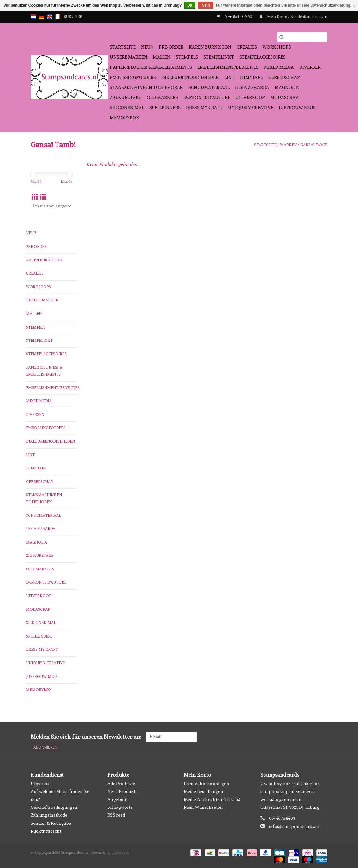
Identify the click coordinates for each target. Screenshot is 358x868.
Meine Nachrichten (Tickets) (212, 799)
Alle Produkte (121, 784)
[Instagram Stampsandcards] (322, 737)
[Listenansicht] (43, 197)
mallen (162, 57)
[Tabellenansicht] (35, 197)
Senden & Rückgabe (51, 823)
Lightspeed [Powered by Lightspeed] (120, 853)
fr (58, 17)
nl (33, 17)
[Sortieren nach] (51, 206)
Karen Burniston (210, 47)
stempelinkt (219, 57)
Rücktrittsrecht (46, 831)
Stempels (187, 57)
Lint (230, 77)
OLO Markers (162, 97)
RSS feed (116, 815)
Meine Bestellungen (203, 791)
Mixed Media (279, 67)
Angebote (117, 799)
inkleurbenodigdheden (190, 77)
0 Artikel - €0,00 (235, 17)
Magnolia (287, 87)
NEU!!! (147, 47)
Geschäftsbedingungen (54, 807)
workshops (277, 47)
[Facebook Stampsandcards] (311, 737)
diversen (310, 67)
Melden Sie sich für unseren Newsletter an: (86, 737)
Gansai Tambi (314, 145)
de (41, 17)
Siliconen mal (127, 108)
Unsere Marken (129, 57)
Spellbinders (165, 108)
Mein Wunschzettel (203, 807)
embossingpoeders (133, 77)
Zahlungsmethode (49, 815)
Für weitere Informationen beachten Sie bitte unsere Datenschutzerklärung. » (285, 5)
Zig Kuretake (126, 97)
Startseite (123, 47)
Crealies (247, 47)
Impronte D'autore (207, 97)
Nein (206, 5)
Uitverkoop (250, 97)
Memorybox (125, 118)
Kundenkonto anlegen (206, 784)
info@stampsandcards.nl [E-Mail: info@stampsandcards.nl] (294, 826)
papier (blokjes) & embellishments (151, 67)
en (50, 17)
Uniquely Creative (251, 108)
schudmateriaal (209, 87)
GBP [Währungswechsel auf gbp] (78, 17)
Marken (288, 145)
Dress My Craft (204, 108)
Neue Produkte (122, 791)
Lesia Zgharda (252, 87)
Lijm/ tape (251, 77)
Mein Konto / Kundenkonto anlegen (293, 17)
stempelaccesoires (263, 57)
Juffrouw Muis (297, 108)
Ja (190, 5)
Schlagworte (120, 807)
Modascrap (284, 97)
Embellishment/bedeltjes (228, 67)
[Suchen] (302, 37)
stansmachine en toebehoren (146, 87)
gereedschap (284, 77)
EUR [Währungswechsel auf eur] (68, 17)
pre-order (171, 47)
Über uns (40, 784)
